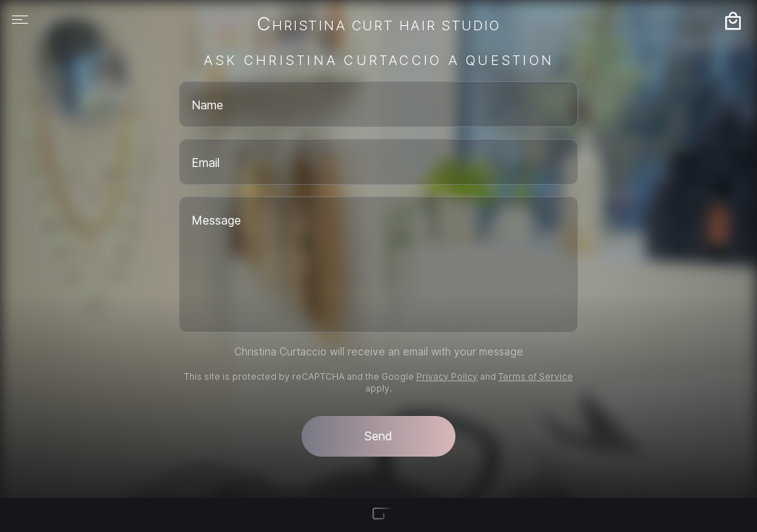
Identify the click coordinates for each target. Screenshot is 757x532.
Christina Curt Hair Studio (378, 25)
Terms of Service (536, 376)
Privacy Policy (447, 376)
